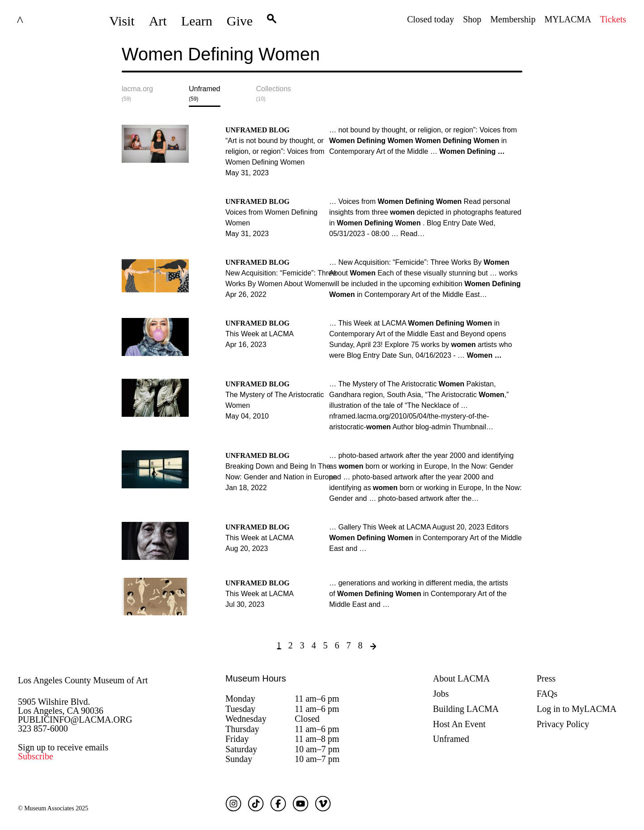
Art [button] (158, 21)
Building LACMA (466, 709)
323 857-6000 (43, 728)
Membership (513, 19)
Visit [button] (122, 21)
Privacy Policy (563, 724)
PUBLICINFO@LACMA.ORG (75, 720)
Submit (516, 61)
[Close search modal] (494, 61)
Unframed (451, 739)
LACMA (42, 21)
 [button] (272, 21)
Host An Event (459, 724)
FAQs (547, 694)
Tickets (613, 19)
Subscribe (36, 756)
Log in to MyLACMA (576, 709)
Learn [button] (197, 21)
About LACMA (461, 678)
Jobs (441, 694)
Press (546, 678)
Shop (472, 19)
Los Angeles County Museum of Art (83, 680)
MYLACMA (568, 19)
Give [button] (240, 21)
